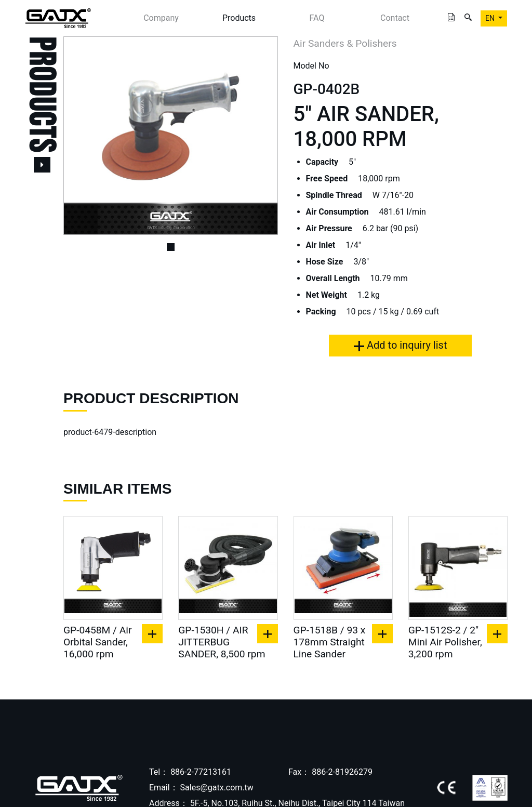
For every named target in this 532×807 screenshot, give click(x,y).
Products (239, 18)
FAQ (317, 18)
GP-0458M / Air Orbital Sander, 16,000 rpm (97, 642)
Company (161, 18)
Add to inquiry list (400, 345)
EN (491, 18)
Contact (395, 18)
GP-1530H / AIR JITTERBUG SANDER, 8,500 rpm (222, 642)
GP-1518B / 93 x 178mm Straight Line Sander (330, 642)
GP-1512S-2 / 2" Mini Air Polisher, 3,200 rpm (445, 642)
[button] (79, 136)
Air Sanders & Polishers (345, 43)
